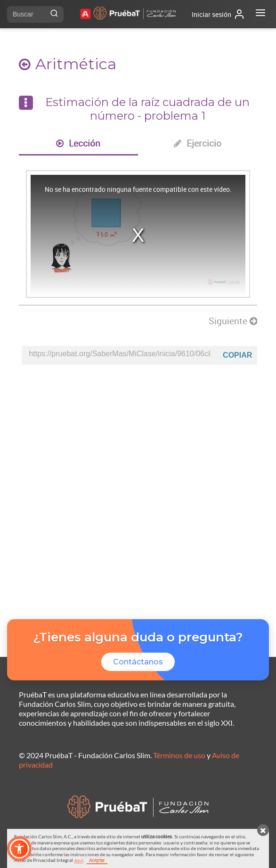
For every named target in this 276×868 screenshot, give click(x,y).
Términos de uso (179, 755)
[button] (19, 849)
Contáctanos (138, 662)
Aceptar (97, 860)
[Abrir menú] (260, 14)
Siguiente (233, 321)
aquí (79, 860)
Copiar (237, 355)
